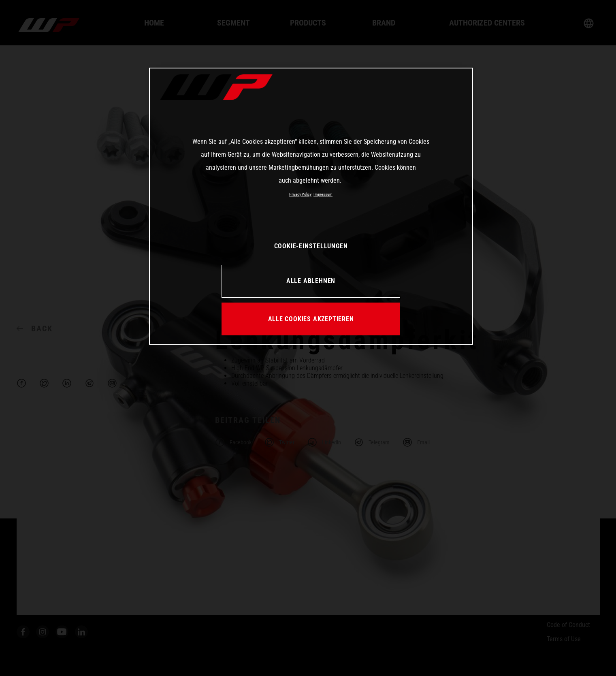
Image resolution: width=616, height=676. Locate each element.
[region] (311, 206)
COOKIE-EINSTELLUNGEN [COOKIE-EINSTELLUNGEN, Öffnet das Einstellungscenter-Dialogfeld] (311, 246)
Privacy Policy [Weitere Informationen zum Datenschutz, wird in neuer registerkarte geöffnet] (300, 194)
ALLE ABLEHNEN (311, 281)
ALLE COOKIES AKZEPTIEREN (311, 319)
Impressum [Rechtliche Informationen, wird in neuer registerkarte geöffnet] (323, 194)
